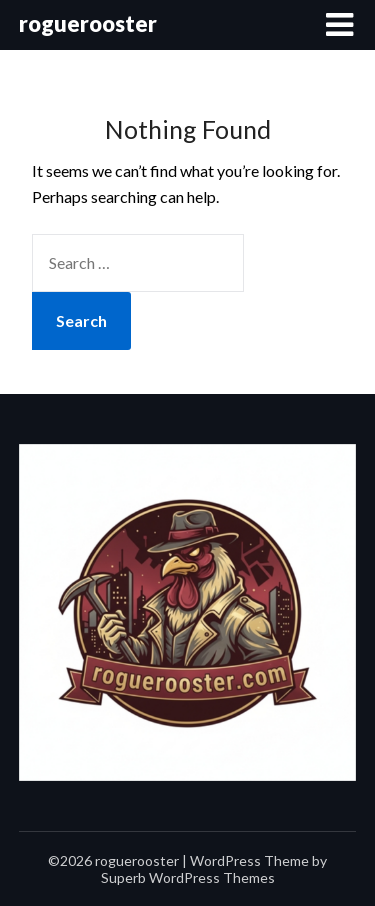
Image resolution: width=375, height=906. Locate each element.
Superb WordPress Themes (188, 877)
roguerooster (88, 23)
